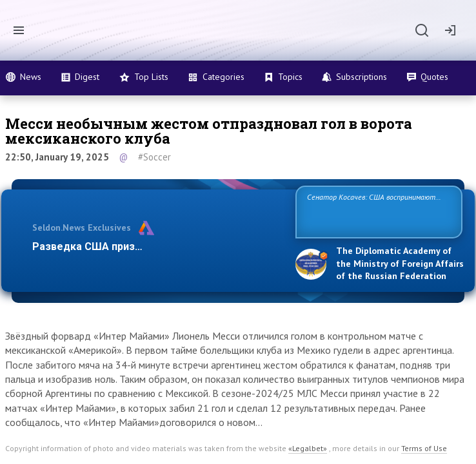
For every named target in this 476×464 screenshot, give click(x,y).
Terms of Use (424, 448)
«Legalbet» (308, 448)
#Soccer (154, 157)
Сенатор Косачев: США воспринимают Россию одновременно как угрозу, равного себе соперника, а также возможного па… (376, 211)
